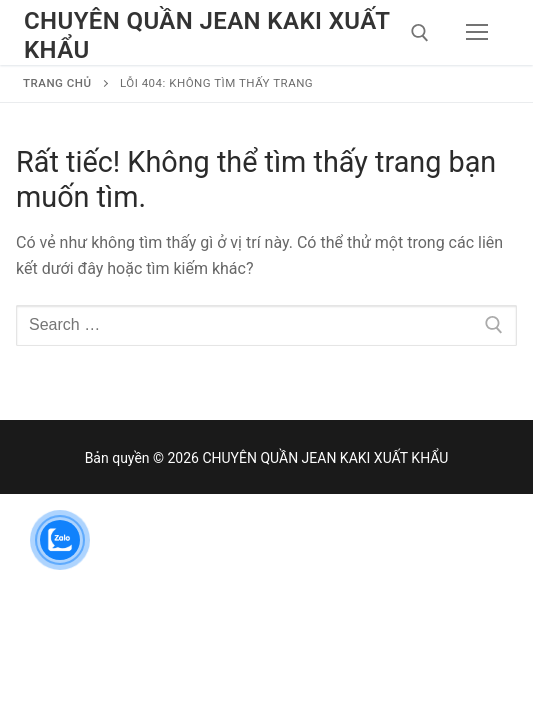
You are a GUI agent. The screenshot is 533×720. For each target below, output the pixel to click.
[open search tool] (420, 33)
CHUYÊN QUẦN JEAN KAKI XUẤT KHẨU (207, 35)
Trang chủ (57, 83)
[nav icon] (477, 33)
